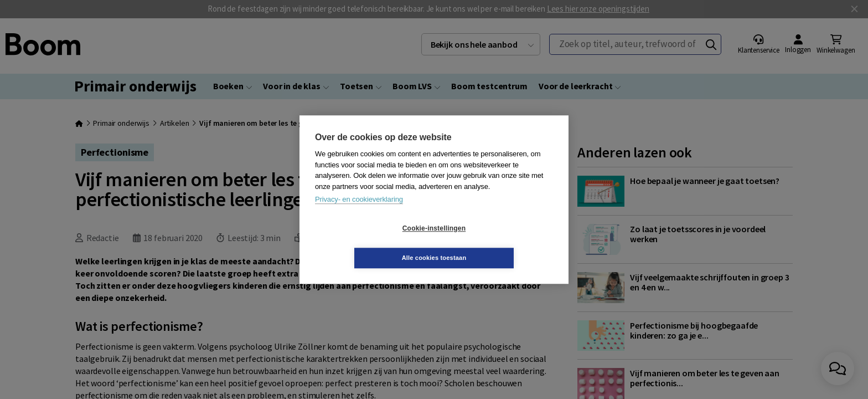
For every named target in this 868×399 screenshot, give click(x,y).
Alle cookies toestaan (500, 243)
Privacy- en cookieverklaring (359, 214)
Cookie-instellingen (368, 243)
